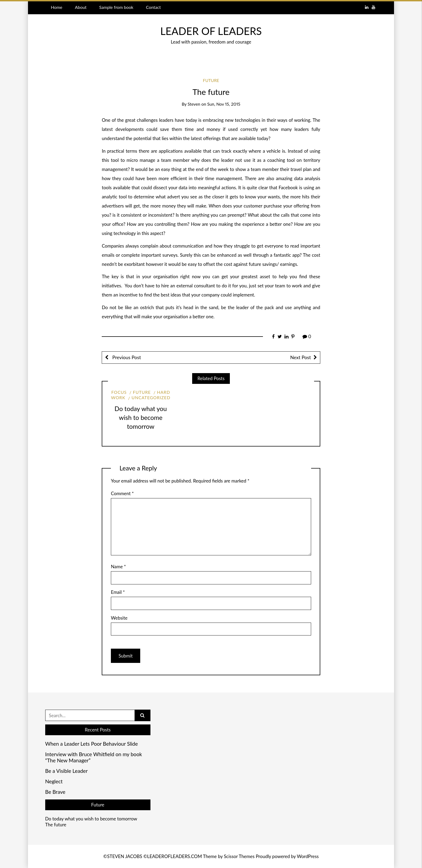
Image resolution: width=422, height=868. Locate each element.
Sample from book (116, 7)
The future (56, 825)
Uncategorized (151, 397)
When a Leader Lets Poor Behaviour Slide (92, 744)
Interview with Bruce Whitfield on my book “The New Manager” (94, 757)
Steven (194, 104)
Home (57, 7)
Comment (122, 493)
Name (118, 567)
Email (118, 592)
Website (119, 618)
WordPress (308, 856)
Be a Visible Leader (66, 771)
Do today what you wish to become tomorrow (141, 417)
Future (211, 80)
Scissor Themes (239, 856)
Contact (153, 7)
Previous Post (126, 357)
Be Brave (55, 792)
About (81, 7)
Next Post (300, 357)
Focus (119, 392)
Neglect (54, 781)
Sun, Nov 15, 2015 (224, 104)
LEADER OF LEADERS (211, 31)
